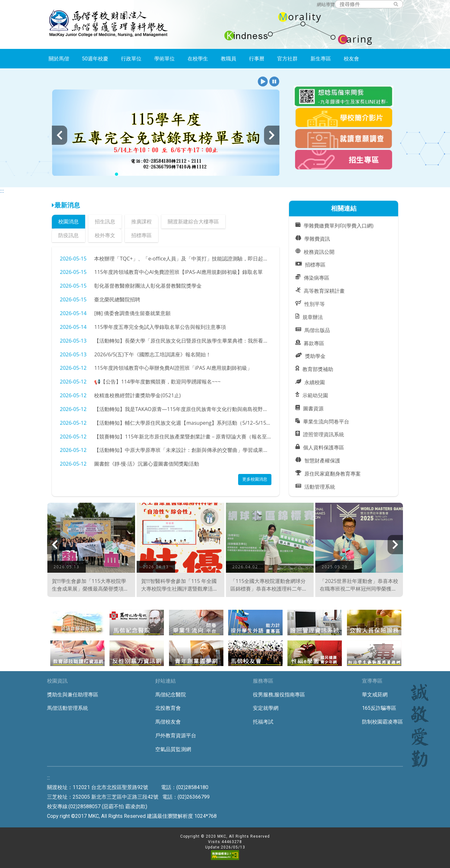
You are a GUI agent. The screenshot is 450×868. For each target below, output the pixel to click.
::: (2, 191)
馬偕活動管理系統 (68, 708)
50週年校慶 (95, 59)
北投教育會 (168, 708)
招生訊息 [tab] (105, 221)
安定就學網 (266, 708)
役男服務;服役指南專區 (279, 695)
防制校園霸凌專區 (382, 722)
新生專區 (321, 59)
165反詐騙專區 (379, 708)
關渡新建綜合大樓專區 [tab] (193, 221)
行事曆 (257, 59)
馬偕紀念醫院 (171, 695)
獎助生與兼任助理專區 (73, 695)
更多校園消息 (255, 479)
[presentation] (60, 135)
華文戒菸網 (375, 695)
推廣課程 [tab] (141, 221)
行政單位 (131, 59)
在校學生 (198, 59)
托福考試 (263, 722)
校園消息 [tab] (68, 221)
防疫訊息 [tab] (68, 235)
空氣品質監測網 (173, 749)
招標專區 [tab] (141, 235)
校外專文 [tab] (105, 235)
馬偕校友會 (168, 722)
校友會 (351, 59)
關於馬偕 (59, 59)
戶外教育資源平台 (176, 736)
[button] (263, 82)
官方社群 (287, 59)
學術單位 (165, 59)
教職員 (229, 59)
